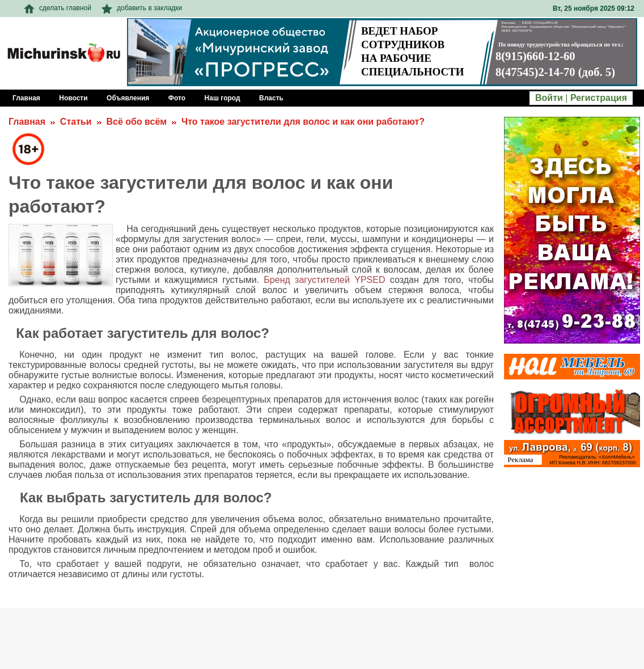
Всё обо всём (136, 122)
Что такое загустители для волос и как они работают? (303, 122)
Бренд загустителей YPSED (324, 280)
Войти (549, 98)
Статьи (76, 122)
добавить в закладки (142, 8)
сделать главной (58, 8)
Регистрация (599, 98)
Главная (27, 122)
